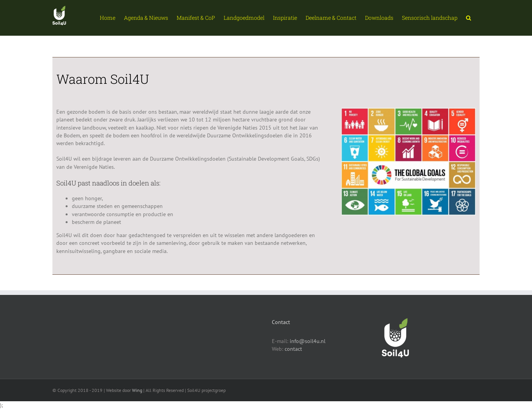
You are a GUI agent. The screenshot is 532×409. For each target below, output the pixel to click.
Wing (137, 390)
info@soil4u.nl (308, 341)
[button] (469, 18)
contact (293, 349)
